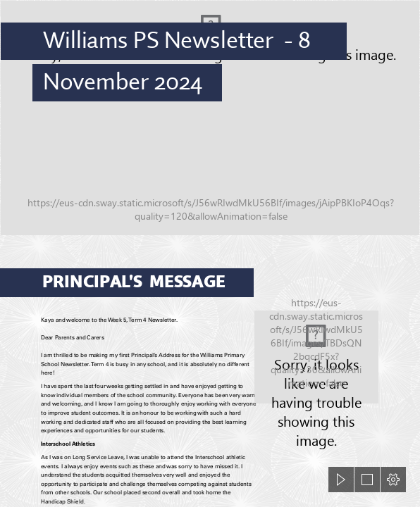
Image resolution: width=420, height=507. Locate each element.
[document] (210, 254)
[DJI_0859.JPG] (210, 118)
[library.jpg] (316, 357)
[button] (341, 480)
